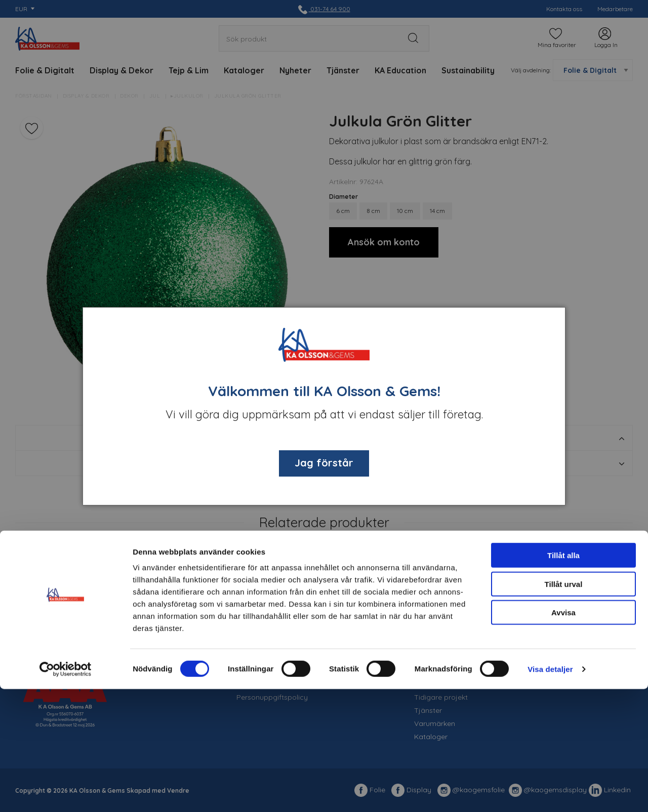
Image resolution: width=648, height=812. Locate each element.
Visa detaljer (550, 792)
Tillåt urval (564, 707)
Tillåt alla (563, 678)
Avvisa (563, 735)
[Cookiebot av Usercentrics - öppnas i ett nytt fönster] (66, 792)
